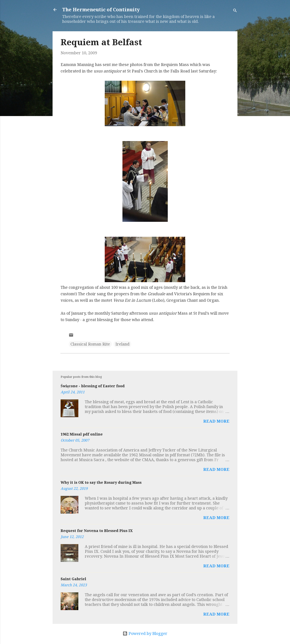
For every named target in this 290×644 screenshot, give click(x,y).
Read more (216, 421)
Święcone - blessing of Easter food (93, 386)
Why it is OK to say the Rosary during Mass (101, 482)
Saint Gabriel (73, 579)
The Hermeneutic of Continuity (101, 10)
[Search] (235, 11)
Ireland (122, 344)
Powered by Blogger (145, 634)
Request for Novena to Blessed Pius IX (97, 531)
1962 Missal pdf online (82, 434)
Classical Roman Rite (90, 344)
